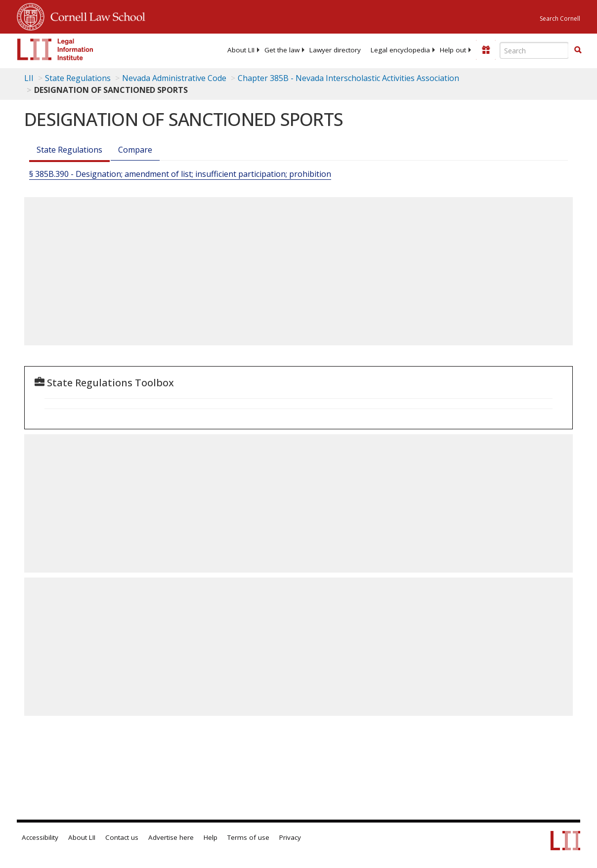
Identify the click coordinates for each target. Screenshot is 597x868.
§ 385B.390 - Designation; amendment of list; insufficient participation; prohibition (180, 174)
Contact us (122, 837)
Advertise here (171, 837)
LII (29, 78)
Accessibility (40, 837)
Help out (453, 50)
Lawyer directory (335, 50)
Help (211, 837)
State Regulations (78, 78)
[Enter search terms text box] (534, 50)
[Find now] (578, 50)
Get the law (282, 50)
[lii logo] (55, 49)
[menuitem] (241, 50)
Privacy (290, 837)
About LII (241, 50)
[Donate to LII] (486, 50)
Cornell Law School (95, 15)
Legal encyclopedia (400, 50)
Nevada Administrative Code (174, 78)
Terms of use (248, 837)
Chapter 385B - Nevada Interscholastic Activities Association (348, 78)
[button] (578, 50)
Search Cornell (560, 19)
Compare (135, 150)
